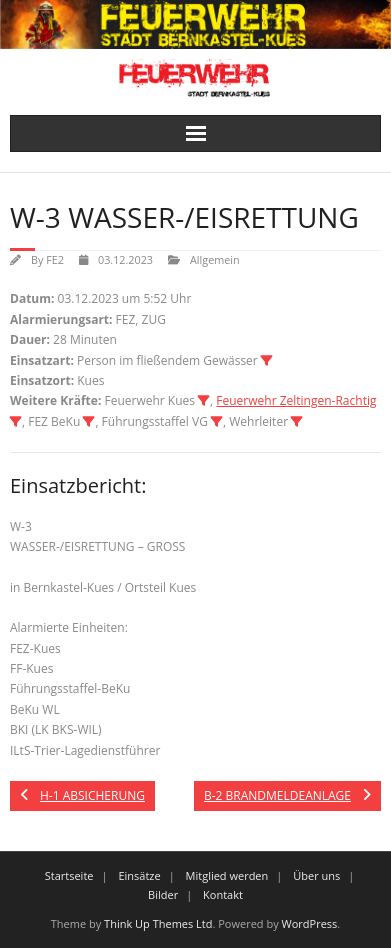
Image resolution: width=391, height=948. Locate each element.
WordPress (310, 923)
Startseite (69, 875)
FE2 (55, 259)
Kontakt (223, 894)
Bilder (163, 894)
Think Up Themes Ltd (158, 923)
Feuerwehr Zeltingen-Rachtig (296, 400)
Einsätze (139, 875)
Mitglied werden (227, 875)
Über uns (316, 875)
